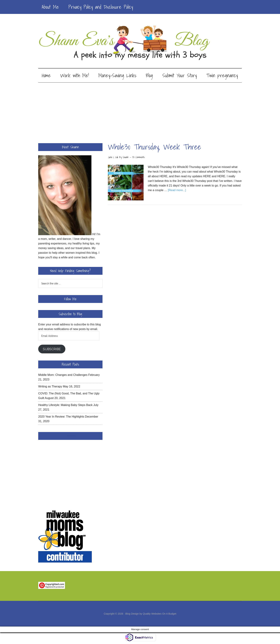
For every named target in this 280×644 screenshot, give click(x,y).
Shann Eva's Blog (140, 43)
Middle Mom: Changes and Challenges (63, 375)
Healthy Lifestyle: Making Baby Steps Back (65, 405)
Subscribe (52, 349)
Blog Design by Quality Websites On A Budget (151, 614)
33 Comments (138, 157)
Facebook (70, 436)
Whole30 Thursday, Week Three (154, 147)
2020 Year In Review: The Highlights (61, 417)
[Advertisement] (140, 109)
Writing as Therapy (50, 386)
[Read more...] (177, 190)
